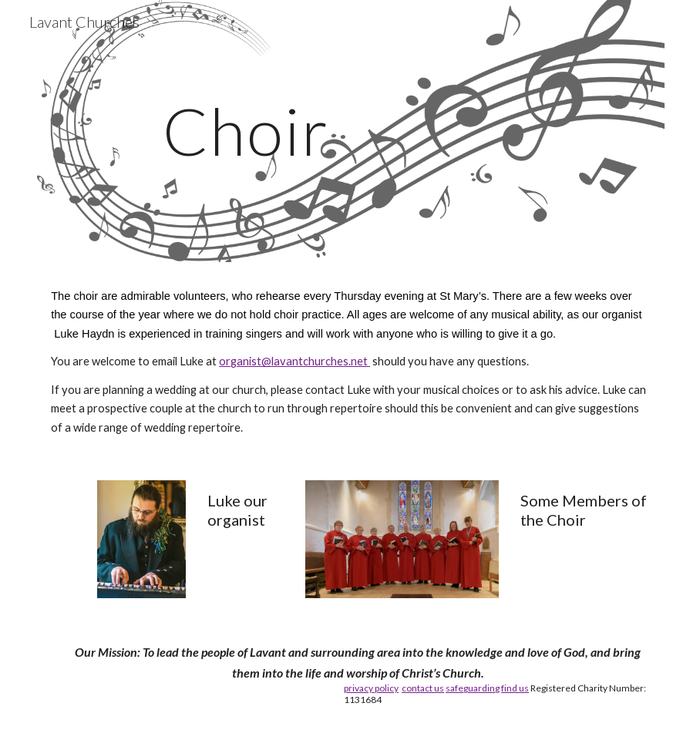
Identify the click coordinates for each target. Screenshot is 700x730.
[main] (246, 131)
